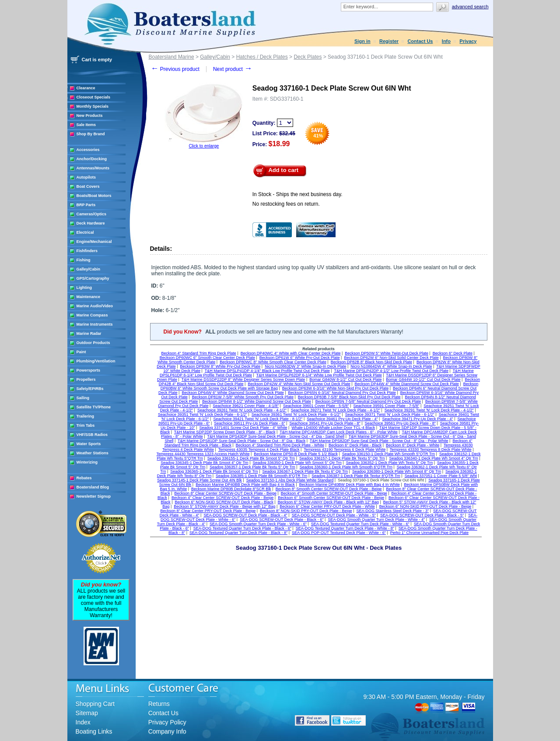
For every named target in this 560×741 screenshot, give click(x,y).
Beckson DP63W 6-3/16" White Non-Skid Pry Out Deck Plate (335, 388)
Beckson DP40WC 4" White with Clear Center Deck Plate (291, 353)
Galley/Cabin (89, 269)
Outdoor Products (93, 343)
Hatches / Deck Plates (262, 57)
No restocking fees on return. (286, 204)
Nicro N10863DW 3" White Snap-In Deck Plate (305, 366)
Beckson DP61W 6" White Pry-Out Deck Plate (300, 358)
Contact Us (420, 41)
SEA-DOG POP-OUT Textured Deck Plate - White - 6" (339, 533)
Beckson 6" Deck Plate (453, 353)
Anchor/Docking (92, 159)
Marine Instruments (95, 324)
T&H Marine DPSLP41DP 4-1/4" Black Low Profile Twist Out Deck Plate (267, 371)
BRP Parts (86, 205)
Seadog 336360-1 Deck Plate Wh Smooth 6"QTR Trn (346, 467)
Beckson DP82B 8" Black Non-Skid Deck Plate (371, 362)
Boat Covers (88, 186)
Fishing (84, 260)
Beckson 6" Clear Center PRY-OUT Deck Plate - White (327, 506)
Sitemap (87, 713)
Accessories (88, 150)
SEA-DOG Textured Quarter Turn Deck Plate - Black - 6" (242, 528)
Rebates (84, 478)
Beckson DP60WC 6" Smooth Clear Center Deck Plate (207, 358)
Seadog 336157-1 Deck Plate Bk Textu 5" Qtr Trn (342, 458)
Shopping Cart (95, 704)
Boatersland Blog (93, 487)
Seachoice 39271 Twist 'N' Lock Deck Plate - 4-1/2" (336, 410)
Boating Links (94, 731)
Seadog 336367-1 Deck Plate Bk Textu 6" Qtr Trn (305, 471)
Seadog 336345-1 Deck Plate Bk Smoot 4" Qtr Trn (204, 463)
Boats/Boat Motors (94, 196)
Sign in (362, 41)
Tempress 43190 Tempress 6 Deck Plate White (345, 450)
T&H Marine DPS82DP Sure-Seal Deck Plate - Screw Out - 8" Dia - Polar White (379, 441)
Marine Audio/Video (95, 306)
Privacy (468, 41)
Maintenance (89, 297)
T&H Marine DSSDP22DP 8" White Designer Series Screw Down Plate (243, 379)
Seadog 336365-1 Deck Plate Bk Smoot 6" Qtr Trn (214, 471)
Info (446, 41)
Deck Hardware (91, 223)
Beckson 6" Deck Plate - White (413, 445)
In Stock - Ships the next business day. (297, 194)
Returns (159, 704)
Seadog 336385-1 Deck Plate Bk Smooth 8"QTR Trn (261, 476)
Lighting (84, 288)
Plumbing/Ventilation (96, 361)
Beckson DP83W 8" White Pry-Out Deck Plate (220, 366)
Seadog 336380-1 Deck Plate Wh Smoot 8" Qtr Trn (397, 471)
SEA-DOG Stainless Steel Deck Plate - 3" (392, 511)
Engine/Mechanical (94, 242)
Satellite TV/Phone (94, 407)
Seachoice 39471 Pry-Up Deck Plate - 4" (417, 419)
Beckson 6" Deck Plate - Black (355, 445)
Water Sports (89, 444)
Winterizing (87, 462)
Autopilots (86, 177)
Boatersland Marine (171, 57)
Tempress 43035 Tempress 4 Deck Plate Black (259, 450)
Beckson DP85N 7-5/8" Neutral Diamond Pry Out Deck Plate (368, 401)
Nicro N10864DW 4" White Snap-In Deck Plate (391, 366)
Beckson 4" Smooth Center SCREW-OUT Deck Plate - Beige (334, 493)
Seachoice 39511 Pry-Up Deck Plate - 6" (249, 423)
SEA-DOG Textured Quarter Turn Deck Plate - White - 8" (345, 528)
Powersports (89, 370)
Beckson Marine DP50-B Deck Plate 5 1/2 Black (296, 454)
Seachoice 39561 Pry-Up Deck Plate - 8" (400, 423)
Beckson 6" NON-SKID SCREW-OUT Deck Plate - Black (224, 502)
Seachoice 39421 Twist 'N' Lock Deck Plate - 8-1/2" (258, 419)
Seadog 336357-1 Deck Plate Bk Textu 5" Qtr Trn (252, 467)
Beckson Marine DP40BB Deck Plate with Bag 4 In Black (245, 485)
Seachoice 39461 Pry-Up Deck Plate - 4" (342, 419)
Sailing (83, 398)
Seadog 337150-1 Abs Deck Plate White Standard (290, 480)
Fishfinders (87, 251)
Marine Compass (92, 315)
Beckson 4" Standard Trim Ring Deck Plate (199, 353)
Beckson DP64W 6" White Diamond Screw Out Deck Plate (233, 393)
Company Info (167, 731)
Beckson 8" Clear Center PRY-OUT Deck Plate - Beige (208, 511)
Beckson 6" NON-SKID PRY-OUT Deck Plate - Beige (425, 506)
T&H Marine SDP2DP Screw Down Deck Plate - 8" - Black (225, 432)
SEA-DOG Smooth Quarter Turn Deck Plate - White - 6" (258, 524)
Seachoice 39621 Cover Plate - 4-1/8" (246, 406)
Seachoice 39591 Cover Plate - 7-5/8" (387, 406)
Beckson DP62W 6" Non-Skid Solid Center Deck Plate (391, 358)
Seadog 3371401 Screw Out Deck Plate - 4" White (243, 428)
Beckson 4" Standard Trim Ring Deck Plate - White (280, 445)
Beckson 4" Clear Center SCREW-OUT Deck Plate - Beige (222, 498)
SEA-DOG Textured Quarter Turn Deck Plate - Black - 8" (238, 533)
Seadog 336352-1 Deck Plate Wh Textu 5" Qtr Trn (390, 463)
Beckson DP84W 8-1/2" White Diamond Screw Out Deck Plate (257, 401)
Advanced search (470, 7)
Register (389, 41)
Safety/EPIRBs (90, 389)
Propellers (86, 379)
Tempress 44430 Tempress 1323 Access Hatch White (203, 454)
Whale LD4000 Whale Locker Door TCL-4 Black (333, 428)
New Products (90, 116)
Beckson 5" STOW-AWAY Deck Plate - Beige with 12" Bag (224, 506)
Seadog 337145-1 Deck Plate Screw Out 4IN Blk (199, 480)
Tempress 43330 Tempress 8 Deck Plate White (431, 450)
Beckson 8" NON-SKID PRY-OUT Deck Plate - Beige (306, 511)
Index (83, 722)
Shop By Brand (91, 134)
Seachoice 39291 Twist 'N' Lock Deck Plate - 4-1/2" (429, 410)
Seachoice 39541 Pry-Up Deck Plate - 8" (325, 423)
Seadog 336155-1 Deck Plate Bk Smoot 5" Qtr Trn (251, 458)
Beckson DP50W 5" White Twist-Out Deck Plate (387, 353)
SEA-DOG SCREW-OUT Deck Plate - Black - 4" (245, 515)
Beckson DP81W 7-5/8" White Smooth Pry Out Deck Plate (243, 397)
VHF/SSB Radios (92, 435)
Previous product (175, 69)
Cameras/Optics (92, 214)
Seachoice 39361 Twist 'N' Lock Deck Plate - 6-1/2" (296, 414)
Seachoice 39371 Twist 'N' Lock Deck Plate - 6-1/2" (390, 414)
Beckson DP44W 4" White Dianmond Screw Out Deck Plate (407, 384)
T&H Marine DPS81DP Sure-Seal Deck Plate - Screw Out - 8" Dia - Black (241, 441)
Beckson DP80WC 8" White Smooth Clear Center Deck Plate (273, 362)
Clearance (86, 88)
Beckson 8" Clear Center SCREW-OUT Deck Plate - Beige (225, 493)
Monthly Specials (93, 106)
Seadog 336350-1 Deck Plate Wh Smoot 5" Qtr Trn (297, 463)
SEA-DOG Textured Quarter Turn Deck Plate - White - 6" (360, 524)
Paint (81, 352)
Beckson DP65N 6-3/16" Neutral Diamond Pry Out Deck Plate (342, 393)
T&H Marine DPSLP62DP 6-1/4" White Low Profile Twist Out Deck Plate (319, 375)
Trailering (86, 416)
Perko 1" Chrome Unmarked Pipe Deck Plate (429, 533)
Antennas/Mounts (93, 168)
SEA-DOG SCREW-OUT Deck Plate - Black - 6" (282, 520)
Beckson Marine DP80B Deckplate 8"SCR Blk (231, 489)
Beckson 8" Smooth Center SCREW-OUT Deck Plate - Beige (329, 489)
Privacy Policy (167, 722)
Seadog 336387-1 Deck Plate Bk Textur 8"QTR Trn (356, 476)
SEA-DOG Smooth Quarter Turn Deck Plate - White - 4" (376, 520)
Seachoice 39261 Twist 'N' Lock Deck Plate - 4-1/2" (242, 410)
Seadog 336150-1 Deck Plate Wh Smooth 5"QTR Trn (388, 454)
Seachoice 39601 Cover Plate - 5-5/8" (316, 406)
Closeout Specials (94, 97)
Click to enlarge (204, 146)
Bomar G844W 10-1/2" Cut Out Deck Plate (423, 379)
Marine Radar (89, 334)
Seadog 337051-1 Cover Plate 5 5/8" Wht (441, 476)
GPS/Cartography (93, 278)
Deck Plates (308, 57)
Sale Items (86, 125)
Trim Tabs (86, 425)
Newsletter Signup (94, 496)
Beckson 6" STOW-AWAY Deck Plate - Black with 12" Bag (328, 502)
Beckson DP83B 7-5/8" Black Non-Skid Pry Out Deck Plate (349, 397)
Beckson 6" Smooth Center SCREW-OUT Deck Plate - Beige (331, 498)
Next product (233, 69)
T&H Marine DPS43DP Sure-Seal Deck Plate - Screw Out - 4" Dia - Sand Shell (276, 436)
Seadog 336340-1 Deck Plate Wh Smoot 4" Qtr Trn (433, 458)
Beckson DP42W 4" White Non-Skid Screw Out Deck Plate (299, 384)
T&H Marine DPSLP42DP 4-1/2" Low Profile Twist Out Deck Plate (391, 371)
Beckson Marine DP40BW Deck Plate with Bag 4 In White (350, 485)
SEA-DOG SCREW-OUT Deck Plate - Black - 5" (422, 515)
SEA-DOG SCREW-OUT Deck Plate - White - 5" (334, 515)
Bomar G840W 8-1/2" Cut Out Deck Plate (345, 379)
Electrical (85, 232)
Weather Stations (93, 453)
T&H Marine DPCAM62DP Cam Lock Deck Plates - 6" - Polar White (339, 432)
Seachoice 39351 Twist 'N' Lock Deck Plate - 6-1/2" (203, 414)
